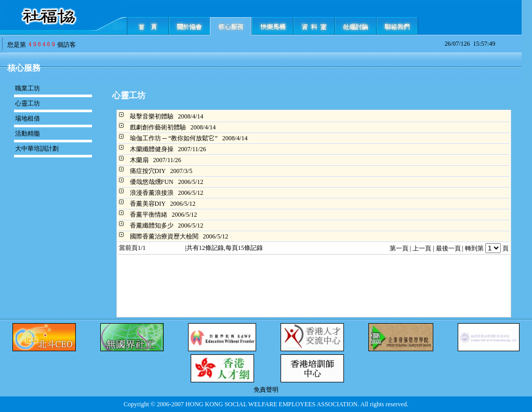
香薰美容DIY (148, 204)
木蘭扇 (139, 160)
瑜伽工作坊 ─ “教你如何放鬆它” (174, 138)
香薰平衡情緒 (149, 215)
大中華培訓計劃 (37, 149)
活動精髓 (28, 134)
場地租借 (28, 118)
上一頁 (422, 248)
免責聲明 (266, 390)
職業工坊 (28, 88)
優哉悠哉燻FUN (152, 182)
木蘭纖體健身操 (152, 149)
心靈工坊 (28, 103)
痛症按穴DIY (148, 171)
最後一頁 (448, 248)
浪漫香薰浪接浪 (152, 193)
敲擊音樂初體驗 (152, 116)
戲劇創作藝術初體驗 (158, 127)
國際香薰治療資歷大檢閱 (164, 236)
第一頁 (399, 248)
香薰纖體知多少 (152, 225)
